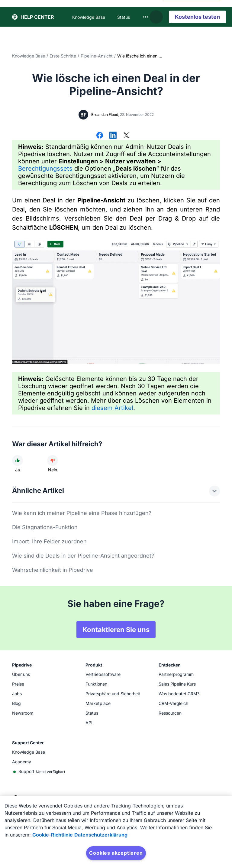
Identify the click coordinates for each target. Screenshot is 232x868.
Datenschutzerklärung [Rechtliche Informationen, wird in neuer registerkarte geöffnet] (101, 835)
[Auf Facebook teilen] (100, 136)
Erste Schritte (63, 56)
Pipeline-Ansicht (97, 56)
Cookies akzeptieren (116, 853)
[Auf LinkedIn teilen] (113, 136)
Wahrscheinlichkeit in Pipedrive (53, 570)
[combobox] (146, 16)
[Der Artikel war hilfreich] (18, 460)
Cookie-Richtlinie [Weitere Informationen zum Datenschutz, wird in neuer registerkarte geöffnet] (53, 835)
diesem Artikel (112, 408)
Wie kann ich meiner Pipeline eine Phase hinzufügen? (82, 513)
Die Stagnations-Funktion (45, 527)
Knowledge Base (29, 56)
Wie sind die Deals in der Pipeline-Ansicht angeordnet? (83, 556)
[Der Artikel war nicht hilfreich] (53, 460)
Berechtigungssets (45, 169)
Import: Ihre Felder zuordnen (49, 541)
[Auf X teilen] (126, 136)
